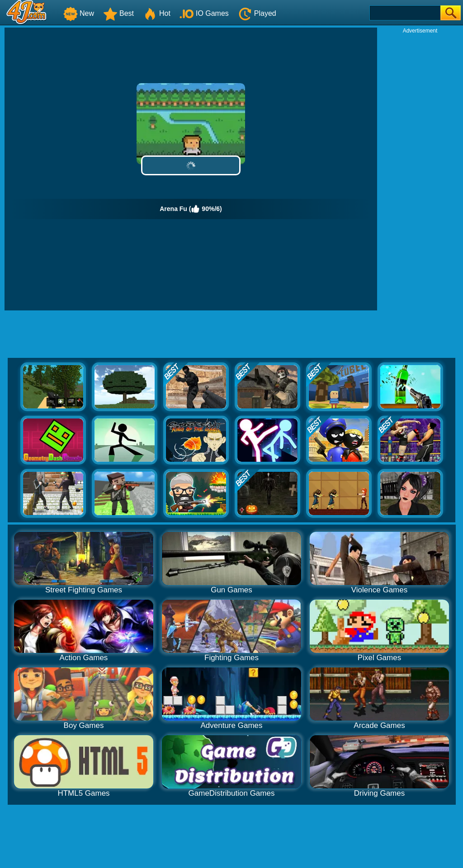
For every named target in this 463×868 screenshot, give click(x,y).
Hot (157, 13)
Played (257, 13)
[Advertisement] (420, 170)
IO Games (204, 13)
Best (118, 13)
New (79, 13)
